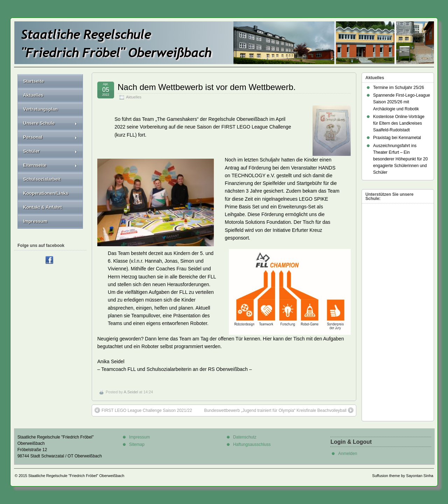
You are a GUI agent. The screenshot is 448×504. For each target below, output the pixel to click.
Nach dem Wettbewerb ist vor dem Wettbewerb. (207, 87)
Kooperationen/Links (46, 193)
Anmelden (348, 454)
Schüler (50, 151)
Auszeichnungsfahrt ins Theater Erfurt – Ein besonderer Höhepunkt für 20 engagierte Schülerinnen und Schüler (400, 159)
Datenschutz (245, 437)
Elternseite (50, 165)
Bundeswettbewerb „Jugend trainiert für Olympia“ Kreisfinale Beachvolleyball (279, 410)
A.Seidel (131, 392)
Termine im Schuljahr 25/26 (398, 88)
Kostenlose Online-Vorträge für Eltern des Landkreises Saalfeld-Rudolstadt (399, 123)
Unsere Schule (50, 123)
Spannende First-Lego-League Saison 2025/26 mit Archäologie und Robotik (402, 102)
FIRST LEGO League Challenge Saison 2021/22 (143, 410)
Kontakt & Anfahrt (43, 207)
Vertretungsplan (40, 109)
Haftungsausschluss (252, 444)
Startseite (33, 81)
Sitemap (137, 444)
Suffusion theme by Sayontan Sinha (403, 476)
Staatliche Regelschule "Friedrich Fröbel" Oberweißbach (76, 476)
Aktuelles (134, 97)
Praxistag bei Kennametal (397, 138)
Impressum (35, 221)
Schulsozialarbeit (42, 179)
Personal (50, 137)
